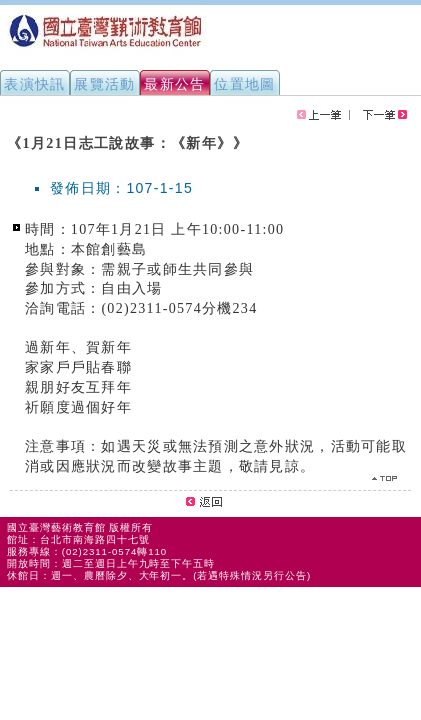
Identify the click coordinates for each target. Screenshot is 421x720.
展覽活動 (105, 84)
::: (8, 134)
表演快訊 (35, 84)
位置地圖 (245, 84)
